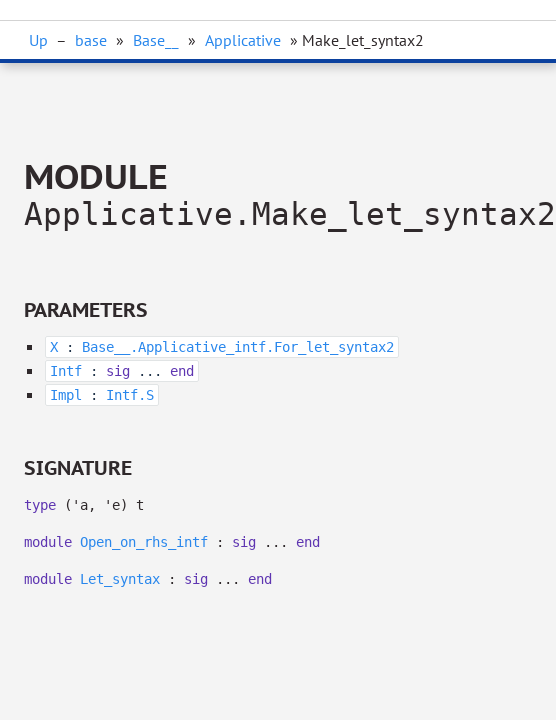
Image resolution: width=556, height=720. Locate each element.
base (91, 40)
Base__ (156, 40)
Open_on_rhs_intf (144, 542)
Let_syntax (120, 579)
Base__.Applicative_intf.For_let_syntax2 (238, 347)
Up (38, 40)
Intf (66, 371)
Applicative (243, 40)
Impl (66, 395)
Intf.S (130, 395)
